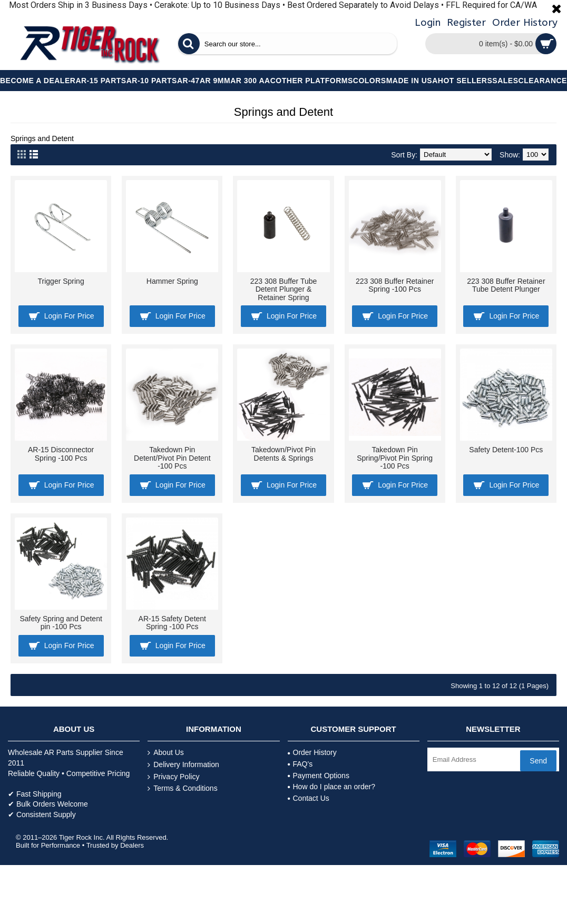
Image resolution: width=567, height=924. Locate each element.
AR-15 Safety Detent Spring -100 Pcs (172, 623)
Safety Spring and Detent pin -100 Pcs (61, 623)
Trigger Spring (61, 281)
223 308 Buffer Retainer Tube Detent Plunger (506, 285)
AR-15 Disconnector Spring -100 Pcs (61, 454)
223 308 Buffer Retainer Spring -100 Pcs (395, 285)
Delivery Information (183, 765)
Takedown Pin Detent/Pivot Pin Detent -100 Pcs (172, 458)
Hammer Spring (172, 281)
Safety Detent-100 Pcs (506, 450)
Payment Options (319, 776)
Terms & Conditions (182, 788)
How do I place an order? (331, 787)
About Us (166, 753)
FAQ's (300, 764)
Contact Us (309, 798)
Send (538, 761)
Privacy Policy (173, 777)
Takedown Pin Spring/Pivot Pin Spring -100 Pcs (395, 458)
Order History (312, 752)
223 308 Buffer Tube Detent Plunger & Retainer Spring (284, 289)
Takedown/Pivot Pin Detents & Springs (283, 454)
